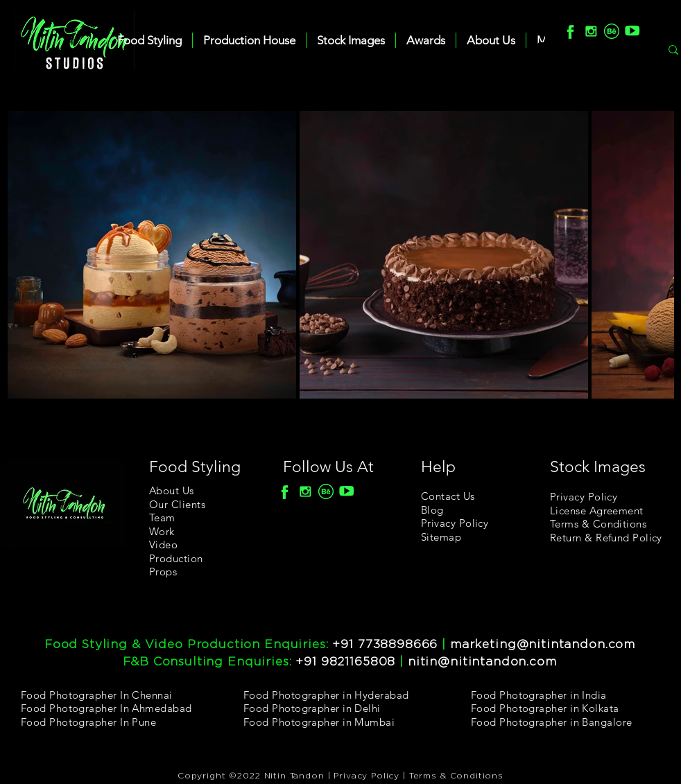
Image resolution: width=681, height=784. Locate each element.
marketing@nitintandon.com (543, 644)
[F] (570, 31)
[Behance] (612, 31)
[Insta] (591, 31)
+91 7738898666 (385, 644)
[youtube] (632, 31)
